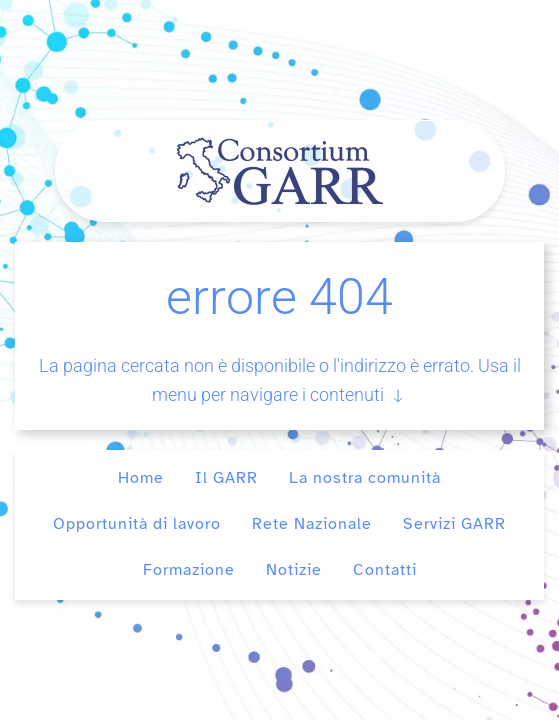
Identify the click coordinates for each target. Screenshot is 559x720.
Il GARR (226, 478)
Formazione (189, 570)
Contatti (385, 570)
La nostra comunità (365, 478)
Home (141, 478)
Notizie (294, 570)
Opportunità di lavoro (137, 524)
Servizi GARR (454, 524)
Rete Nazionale (312, 524)
